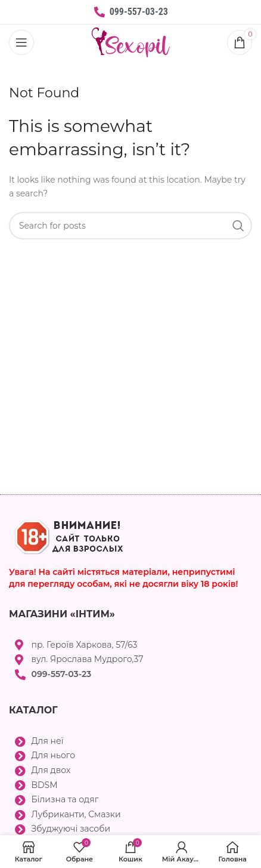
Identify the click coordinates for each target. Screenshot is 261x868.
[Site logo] (131, 42)
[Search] (130, 226)
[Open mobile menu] (21, 42)
